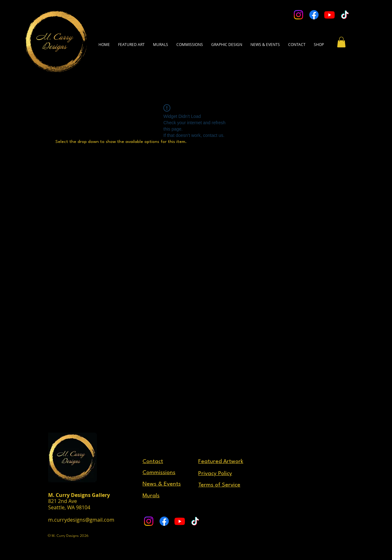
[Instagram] (298, 15)
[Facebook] (314, 15)
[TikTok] (345, 15)
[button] (297, 42)
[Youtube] (329, 15)
